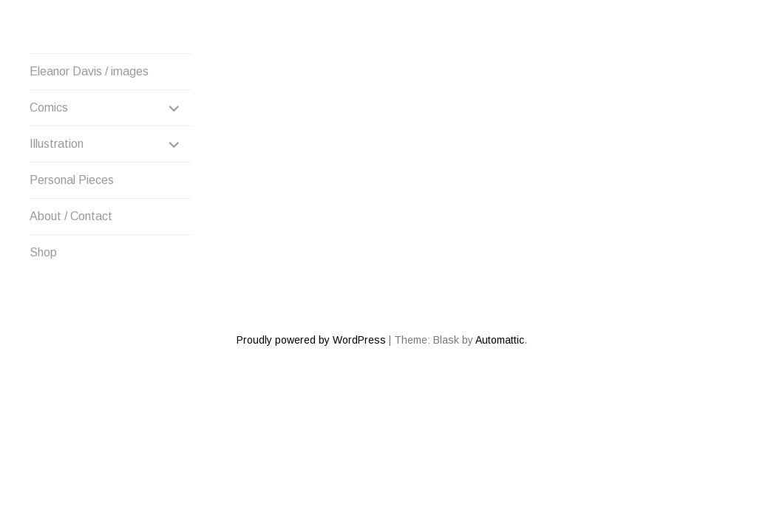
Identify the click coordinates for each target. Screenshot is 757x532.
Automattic (500, 287)
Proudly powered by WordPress (311, 287)
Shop (43, 252)
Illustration (57, 144)
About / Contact (71, 216)
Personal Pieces (72, 180)
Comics (49, 108)
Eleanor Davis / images (89, 71)
